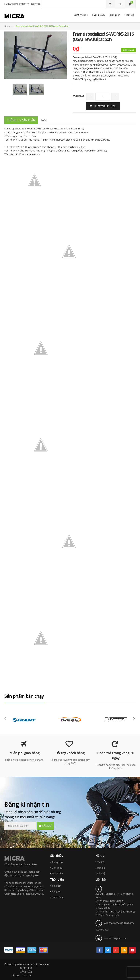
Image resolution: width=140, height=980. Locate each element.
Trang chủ (57, 862)
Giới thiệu (57, 868)
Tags (44, 120)
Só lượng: (79, 96)
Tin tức (101, 862)
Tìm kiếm (57, 886)
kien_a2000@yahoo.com (115, 938)
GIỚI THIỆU (26, 968)
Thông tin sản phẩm (21, 120)
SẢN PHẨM (26, 972)
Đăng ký (56, 891)
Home (7, 26)
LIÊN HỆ (15, 975)
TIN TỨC (27, 975)
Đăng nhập (58, 897)
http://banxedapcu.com (27, 154)
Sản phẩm (57, 873)
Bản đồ (101, 868)
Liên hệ (101, 873)
